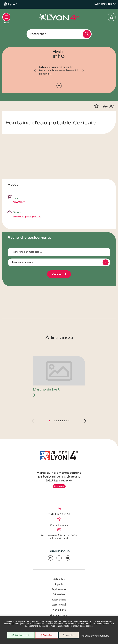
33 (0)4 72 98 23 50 (59, 514)
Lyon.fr (13, 4)
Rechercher (38, 34)
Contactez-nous (59, 525)
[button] (35, 70)
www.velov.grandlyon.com (27, 216)
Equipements (59, 590)
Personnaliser (69, 635)
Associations (59, 600)
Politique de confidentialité (95, 636)
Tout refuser (47, 635)
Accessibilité (59, 605)
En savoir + (45, 74)
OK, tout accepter (21, 635)
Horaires (59, 486)
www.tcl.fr (19, 202)
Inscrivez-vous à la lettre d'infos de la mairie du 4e (59, 537)
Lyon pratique (105, 4)
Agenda (59, 584)
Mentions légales (59, 615)
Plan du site (59, 610)
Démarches (59, 595)
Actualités (59, 579)
